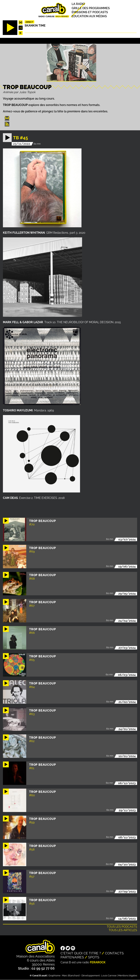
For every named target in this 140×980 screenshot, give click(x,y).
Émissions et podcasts (90, 12)
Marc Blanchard (71, 976)
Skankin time (35, 26)
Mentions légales (128, 976)
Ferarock (98, 962)
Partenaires (72, 957)
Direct (29, 22)
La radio (78, 4)
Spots (94, 957)
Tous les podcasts (122, 927)
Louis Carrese (109, 976)
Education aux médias (89, 16)
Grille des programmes (91, 8)
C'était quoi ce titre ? (81, 953)
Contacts (114, 953)
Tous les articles (123, 930)
